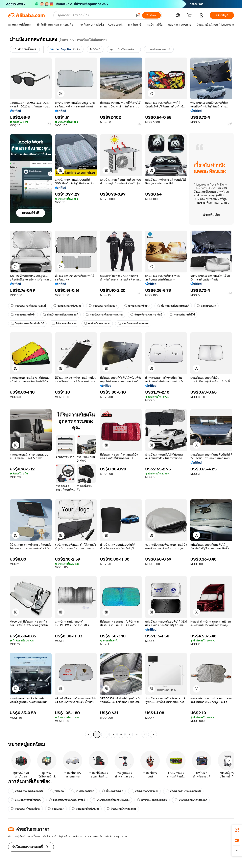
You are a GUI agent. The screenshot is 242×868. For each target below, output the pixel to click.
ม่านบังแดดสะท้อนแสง (103, 306)
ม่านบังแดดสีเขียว (83, 791)
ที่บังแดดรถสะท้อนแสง (144, 791)
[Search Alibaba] (95, 15)
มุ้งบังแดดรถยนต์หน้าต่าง (26, 800)
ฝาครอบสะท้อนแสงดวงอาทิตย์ (67, 800)
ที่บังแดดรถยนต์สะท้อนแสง (27, 791)
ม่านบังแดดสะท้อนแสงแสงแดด (104, 315)
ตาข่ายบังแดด (206, 306)
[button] (138, 15)
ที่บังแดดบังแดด (113, 791)
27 (145, 734)
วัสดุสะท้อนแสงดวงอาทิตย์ (146, 315)
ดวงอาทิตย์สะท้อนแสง (85, 809)
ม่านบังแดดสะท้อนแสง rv (133, 324)
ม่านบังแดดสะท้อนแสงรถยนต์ (28, 306)
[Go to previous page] (89, 734)
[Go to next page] (153, 734)
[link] (237, 830)
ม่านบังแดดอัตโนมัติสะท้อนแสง (111, 800)
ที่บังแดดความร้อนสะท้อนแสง (183, 791)
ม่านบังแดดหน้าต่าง (137, 306)
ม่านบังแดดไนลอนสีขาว (25, 809)
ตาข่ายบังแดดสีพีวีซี (182, 315)
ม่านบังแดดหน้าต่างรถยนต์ (191, 800)
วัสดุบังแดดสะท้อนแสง (67, 306)
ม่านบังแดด (56, 809)
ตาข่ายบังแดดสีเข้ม (23, 315)
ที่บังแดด (57, 791)
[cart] (190, 16)
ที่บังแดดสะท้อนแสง (64, 324)
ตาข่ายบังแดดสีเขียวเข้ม (152, 800)
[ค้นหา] (151, 15)
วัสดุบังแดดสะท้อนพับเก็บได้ (27, 324)
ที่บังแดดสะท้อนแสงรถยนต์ (173, 306)
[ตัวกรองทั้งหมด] (25, 49)
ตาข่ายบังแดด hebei (97, 324)
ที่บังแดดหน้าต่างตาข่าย (122, 809)
